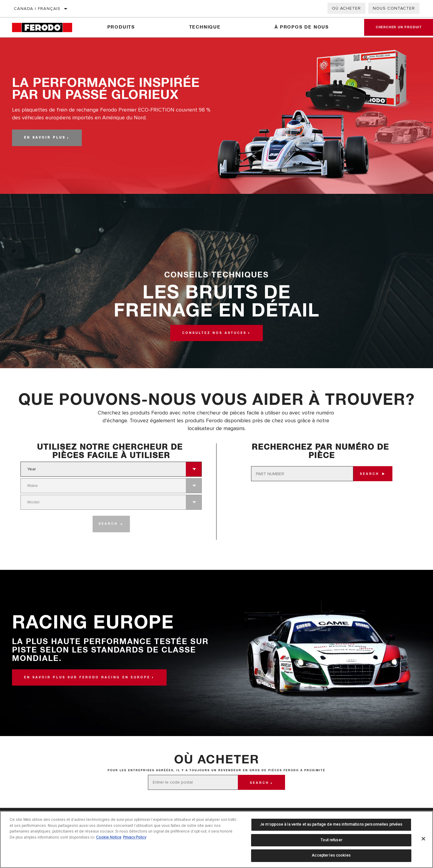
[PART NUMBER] (302, 474)
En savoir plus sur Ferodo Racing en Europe (87, 677)
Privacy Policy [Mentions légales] (135, 837)
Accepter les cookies (331, 855)
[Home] (46, 28)
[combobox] (103, 469)
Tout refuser (331, 840)
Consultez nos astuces (214, 333)
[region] (216, 839)
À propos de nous (301, 27)
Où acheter (346, 8)
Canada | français (37, 9)
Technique (205, 27)
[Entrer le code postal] (193, 782)
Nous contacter (394, 8)
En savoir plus (45, 138)
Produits (121, 27)
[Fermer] (423, 839)
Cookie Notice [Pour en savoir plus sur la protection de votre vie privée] (109, 837)
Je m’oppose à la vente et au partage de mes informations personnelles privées (331, 824)
